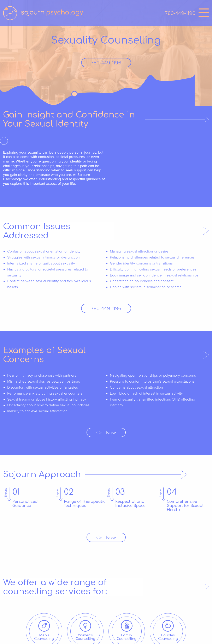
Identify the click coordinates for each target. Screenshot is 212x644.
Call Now (106, 433)
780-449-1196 (180, 13)
